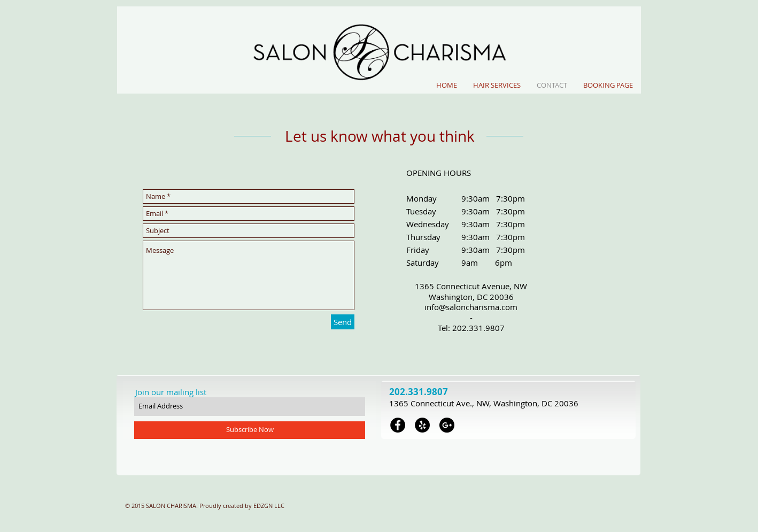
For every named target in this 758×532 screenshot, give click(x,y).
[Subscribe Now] (250, 430)
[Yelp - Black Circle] (422, 425)
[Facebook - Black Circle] (398, 425)
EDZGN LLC (269, 506)
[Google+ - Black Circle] (447, 425)
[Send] (343, 322)
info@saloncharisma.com (471, 307)
